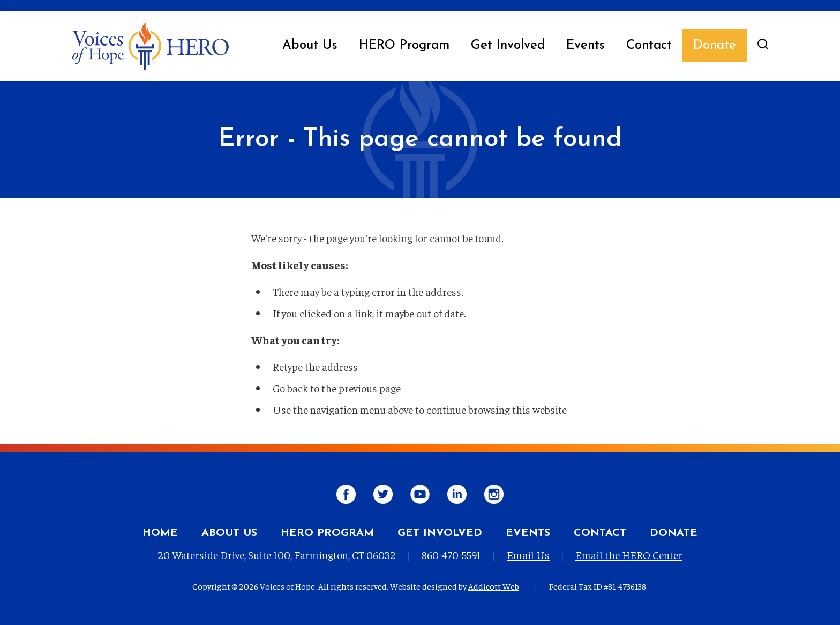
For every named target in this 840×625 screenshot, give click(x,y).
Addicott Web (494, 586)
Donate (715, 46)
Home (160, 533)
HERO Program (404, 46)
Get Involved (508, 46)
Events (586, 46)
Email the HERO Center (629, 555)
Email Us (528, 555)
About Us (310, 46)
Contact (649, 46)
